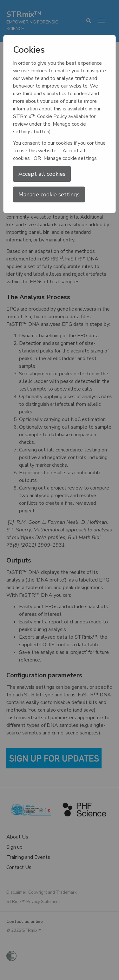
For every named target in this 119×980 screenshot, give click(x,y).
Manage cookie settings (49, 194)
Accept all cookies (42, 174)
